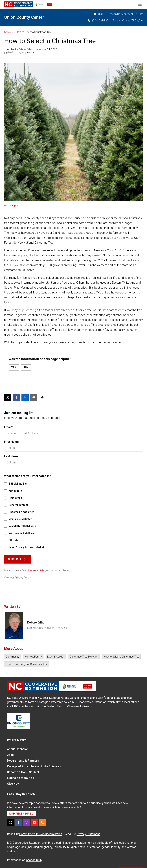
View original (12, 206)
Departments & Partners (23, 761)
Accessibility (34, 860)
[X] (11, 823)
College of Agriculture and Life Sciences (34, 766)
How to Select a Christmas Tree (121, 657)
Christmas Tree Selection (84, 657)
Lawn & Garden (56, 657)
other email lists (35, 570)
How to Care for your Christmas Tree (27, 664)
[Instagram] (27, 823)
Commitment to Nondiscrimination (41, 834)
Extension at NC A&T (21, 778)
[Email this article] (34, 397)
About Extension (18, 749)
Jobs (10, 755)
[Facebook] (19, 823)
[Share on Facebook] (16, 397)
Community (12, 657)
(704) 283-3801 (98, 21)
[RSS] (42, 823)
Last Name (11, 456)
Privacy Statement (88, 834)
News (7, 32)
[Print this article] (42, 397)
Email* (8, 427)
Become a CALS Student (23, 772)
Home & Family (33, 657)
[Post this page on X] (8, 397)
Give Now (13, 784)
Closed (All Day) (132, 21)
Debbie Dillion (26, 49)
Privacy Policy (23, 578)
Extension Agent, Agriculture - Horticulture (47, 628)
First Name (11, 442)
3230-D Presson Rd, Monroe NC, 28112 (118, 14)
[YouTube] (34, 823)
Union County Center (24, 17)
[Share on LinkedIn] (25, 397)
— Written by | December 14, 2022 (30, 49)
